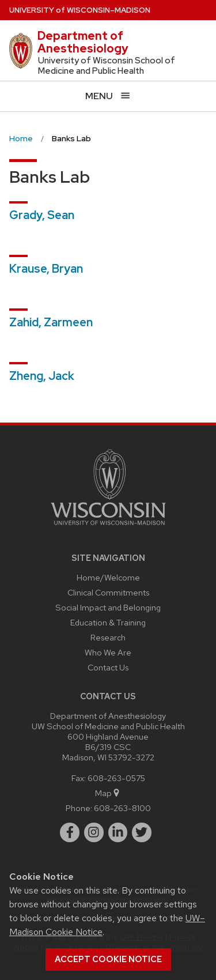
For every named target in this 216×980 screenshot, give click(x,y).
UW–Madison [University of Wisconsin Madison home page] (80, 10)
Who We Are (108, 652)
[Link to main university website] (108, 527)
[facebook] (70, 832)
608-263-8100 (122, 808)
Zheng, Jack (42, 376)
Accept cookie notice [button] (108, 959)
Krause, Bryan (46, 269)
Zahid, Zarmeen (51, 322)
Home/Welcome (108, 577)
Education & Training (108, 622)
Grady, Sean (42, 215)
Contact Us (108, 667)
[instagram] (94, 832)
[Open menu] (108, 96)
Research (108, 637)
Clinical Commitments (108, 592)
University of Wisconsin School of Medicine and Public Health (107, 66)
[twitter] (142, 832)
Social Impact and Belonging (108, 607)
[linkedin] (118, 832)
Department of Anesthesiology (83, 42)
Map (108, 793)
